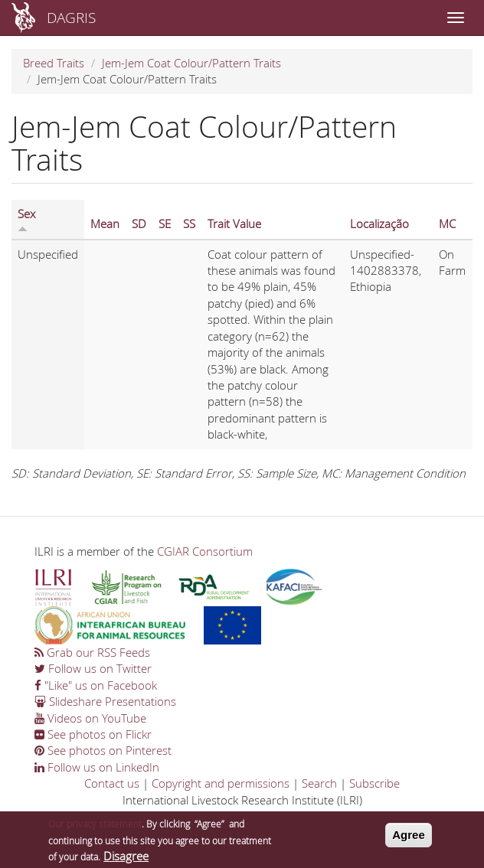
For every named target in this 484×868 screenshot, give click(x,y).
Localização (379, 224)
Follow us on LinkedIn (97, 767)
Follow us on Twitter (93, 668)
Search (319, 783)
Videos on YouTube (90, 718)
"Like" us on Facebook (96, 685)
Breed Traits (54, 63)
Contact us (112, 783)
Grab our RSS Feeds (92, 652)
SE (165, 224)
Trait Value (234, 224)
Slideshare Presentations (105, 701)
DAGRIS (71, 17)
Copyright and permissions (221, 783)
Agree (409, 839)
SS (189, 224)
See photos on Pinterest (103, 750)
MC (447, 224)
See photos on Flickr (93, 734)
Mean (105, 224)
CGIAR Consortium (205, 551)
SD (139, 224)
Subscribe (374, 783)
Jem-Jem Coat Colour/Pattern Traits (191, 63)
